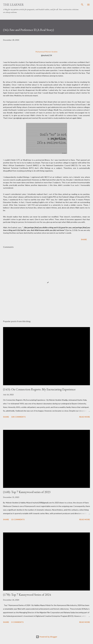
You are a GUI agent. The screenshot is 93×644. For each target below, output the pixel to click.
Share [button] (84, 239)
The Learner (13, 5)
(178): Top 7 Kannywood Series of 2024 (27, 595)
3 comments (17, 622)
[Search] (82, 5)
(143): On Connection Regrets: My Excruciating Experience (39, 389)
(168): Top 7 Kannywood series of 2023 (27, 492)
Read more (85, 417)
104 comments (18, 417)
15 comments (18, 519)
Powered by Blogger (47, 637)
